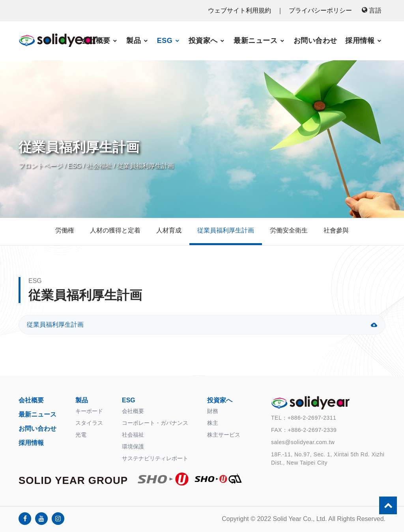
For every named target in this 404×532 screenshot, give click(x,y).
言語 (372, 10)
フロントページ (41, 166)
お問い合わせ (315, 41)
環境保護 (133, 446)
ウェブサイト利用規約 (240, 10)
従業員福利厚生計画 (146, 166)
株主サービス (224, 435)
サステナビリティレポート (155, 458)
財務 (213, 411)
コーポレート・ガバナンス (155, 423)
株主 (213, 423)
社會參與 (336, 230)
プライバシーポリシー (320, 10)
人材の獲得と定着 (115, 230)
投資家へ (203, 41)
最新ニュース (255, 41)
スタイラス (89, 423)
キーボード (89, 411)
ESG (165, 41)
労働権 (65, 230)
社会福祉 (99, 166)
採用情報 (360, 41)
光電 (81, 435)
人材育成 (169, 230)
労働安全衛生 (289, 230)
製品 (134, 41)
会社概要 (96, 41)
